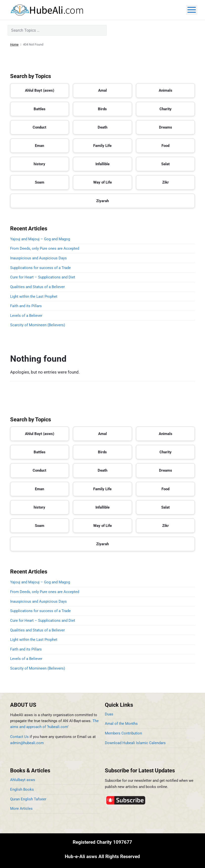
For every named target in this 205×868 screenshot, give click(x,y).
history (39, 164)
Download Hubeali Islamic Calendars (135, 743)
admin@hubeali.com (27, 743)
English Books (22, 789)
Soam (40, 182)
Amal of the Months (121, 724)
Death (102, 127)
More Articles (21, 809)
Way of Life (102, 182)
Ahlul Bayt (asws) (40, 90)
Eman (39, 146)
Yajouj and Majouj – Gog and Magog (40, 239)
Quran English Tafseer (28, 799)
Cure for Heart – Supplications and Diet (43, 277)
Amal (102, 90)
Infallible (102, 164)
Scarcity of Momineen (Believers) (38, 325)
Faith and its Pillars (26, 306)
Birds (102, 109)
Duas (109, 714)
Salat (165, 164)
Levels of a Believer (26, 316)
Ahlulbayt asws (23, 780)
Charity (166, 109)
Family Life (102, 146)
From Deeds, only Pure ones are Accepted (45, 248)
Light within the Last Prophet (34, 297)
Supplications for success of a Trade (40, 268)
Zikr (166, 182)
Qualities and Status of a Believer (37, 287)
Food (165, 146)
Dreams (166, 127)
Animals (166, 90)
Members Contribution (123, 733)
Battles (40, 109)
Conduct (39, 127)
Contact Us (19, 737)
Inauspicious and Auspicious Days (39, 258)
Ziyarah (102, 201)
